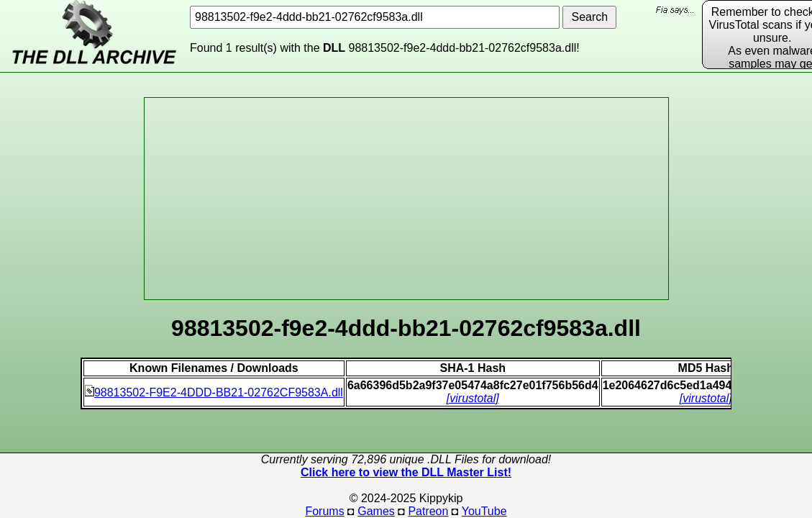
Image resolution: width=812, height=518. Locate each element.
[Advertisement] (406, 199)
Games (376, 511)
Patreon (428, 511)
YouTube (484, 511)
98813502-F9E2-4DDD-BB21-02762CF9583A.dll (214, 392)
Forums (324, 511)
